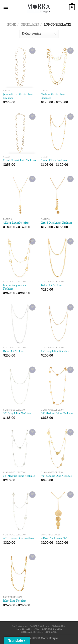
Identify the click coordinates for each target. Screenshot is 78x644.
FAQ (37, 629)
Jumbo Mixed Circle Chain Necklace (18, 96)
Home (11, 25)
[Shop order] (39, 34)
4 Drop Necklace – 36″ (54, 539)
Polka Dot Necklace (52, 285)
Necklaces (30, 25)
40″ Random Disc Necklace (56, 476)
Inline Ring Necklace (15, 601)
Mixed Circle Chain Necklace (20, 161)
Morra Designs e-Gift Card (40, 632)
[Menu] (6, 7)
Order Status (40, 626)
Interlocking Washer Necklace (15, 287)
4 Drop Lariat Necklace (16, 223)
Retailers (58, 626)
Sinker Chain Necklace (54, 161)
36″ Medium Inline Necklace (57, 414)
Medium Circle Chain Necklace (53, 96)
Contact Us (20, 626)
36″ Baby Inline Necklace (55, 351)
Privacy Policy (52, 629)
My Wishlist (24, 629)
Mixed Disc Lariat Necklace (57, 223)
